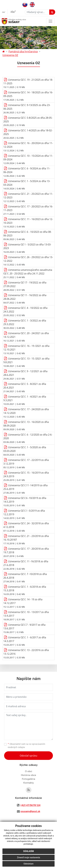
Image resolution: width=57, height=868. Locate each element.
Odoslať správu (28, 756)
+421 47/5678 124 (30, 805)
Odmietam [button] (28, 864)
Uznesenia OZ (10, 55)
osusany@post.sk (30, 811)
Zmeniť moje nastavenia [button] (28, 857)
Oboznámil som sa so (26, 746)
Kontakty (29, 783)
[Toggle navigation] (50, 21)
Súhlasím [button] (29, 851)
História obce (28, 775)
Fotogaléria (28, 779)
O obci (28, 771)
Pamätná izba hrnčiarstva (23, 51)
